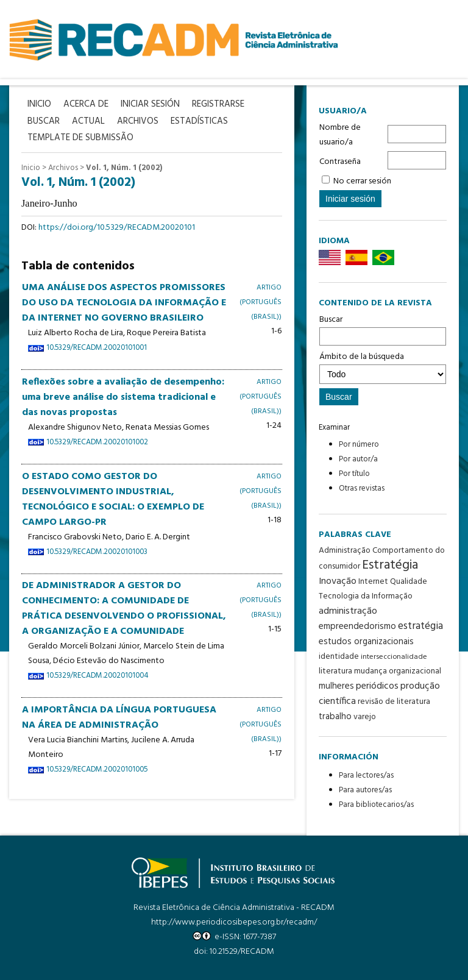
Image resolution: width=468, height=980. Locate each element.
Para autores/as (365, 790)
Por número (359, 445)
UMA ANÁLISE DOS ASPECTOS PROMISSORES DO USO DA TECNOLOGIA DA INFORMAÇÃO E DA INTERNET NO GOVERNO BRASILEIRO (124, 303)
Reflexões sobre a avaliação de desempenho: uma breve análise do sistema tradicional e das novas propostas (123, 397)
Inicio (31, 168)
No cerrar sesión (362, 181)
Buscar (383, 329)
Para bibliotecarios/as (376, 805)
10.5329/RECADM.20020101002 (97, 442)
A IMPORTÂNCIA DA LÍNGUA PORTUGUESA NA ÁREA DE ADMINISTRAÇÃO (119, 718)
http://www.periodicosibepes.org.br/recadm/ (234, 922)
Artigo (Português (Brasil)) (261, 302)
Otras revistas (362, 488)
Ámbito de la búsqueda (383, 367)
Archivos (63, 168)
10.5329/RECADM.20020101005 (97, 770)
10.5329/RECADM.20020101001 (97, 348)
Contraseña (340, 162)
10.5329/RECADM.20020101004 (97, 676)
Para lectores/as (366, 776)
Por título (354, 474)
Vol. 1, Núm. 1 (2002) (124, 168)
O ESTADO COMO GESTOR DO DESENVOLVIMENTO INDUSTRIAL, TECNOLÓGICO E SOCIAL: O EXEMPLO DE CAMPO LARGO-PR (113, 499)
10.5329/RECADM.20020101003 (97, 552)
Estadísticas (199, 122)
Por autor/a (358, 459)
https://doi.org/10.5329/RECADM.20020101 (117, 228)
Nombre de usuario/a (340, 135)
